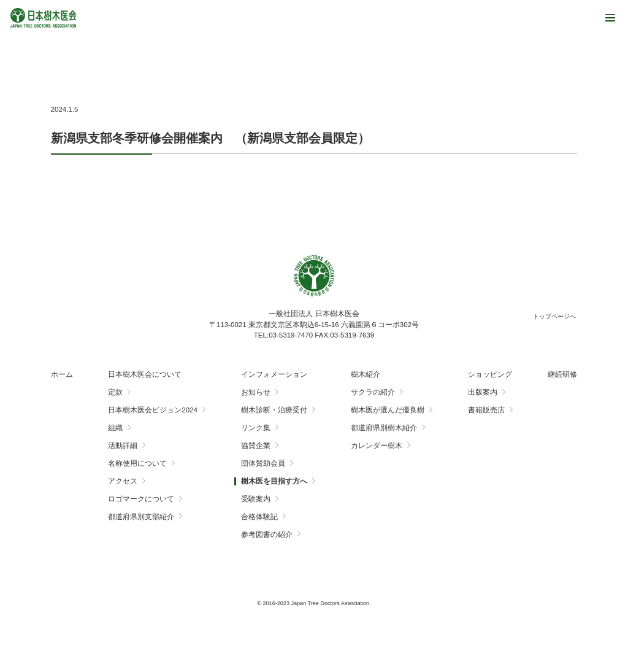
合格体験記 (259, 517)
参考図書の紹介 (267, 535)
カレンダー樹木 (377, 446)
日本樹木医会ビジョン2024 (153, 410)
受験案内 (256, 499)
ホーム (62, 374)
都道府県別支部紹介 (141, 517)
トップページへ (554, 316)
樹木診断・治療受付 (274, 410)
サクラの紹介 (373, 392)
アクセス (123, 481)
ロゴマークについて (141, 499)
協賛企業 (256, 446)
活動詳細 (123, 446)
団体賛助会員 (263, 463)
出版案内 (483, 392)
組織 (115, 428)
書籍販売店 (486, 410)
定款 (115, 392)
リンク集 (256, 428)
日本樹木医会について (145, 374)
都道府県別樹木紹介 (384, 428)
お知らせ (256, 392)
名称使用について (137, 463)
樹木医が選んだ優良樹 (388, 410)
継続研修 (562, 374)
